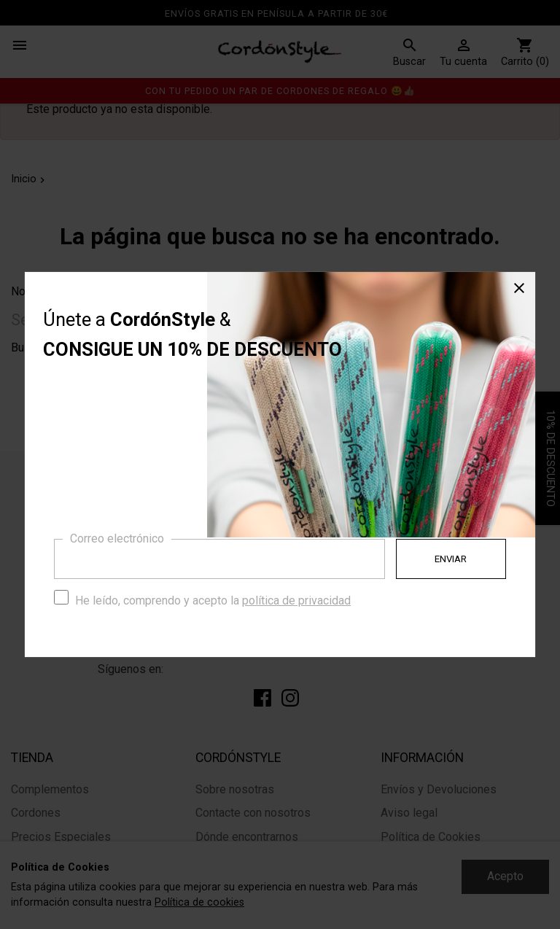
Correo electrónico (117, 539)
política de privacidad (296, 600)
